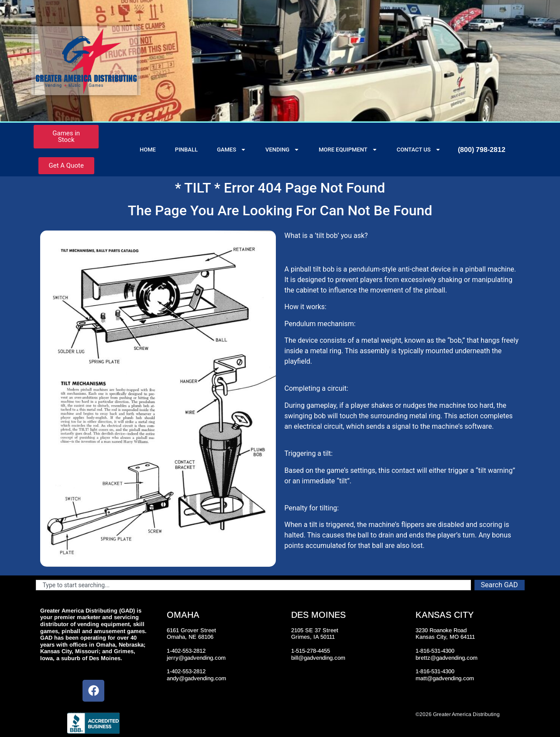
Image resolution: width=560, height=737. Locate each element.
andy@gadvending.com (196, 678)
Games (232, 150)
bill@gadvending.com (318, 658)
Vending (282, 150)
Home (148, 150)
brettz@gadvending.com (447, 658)
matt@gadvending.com (445, 678)
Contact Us (419, 150)
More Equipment (348, 150)
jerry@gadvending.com (196, 658)
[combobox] (253, 585)
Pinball (186, 150)
